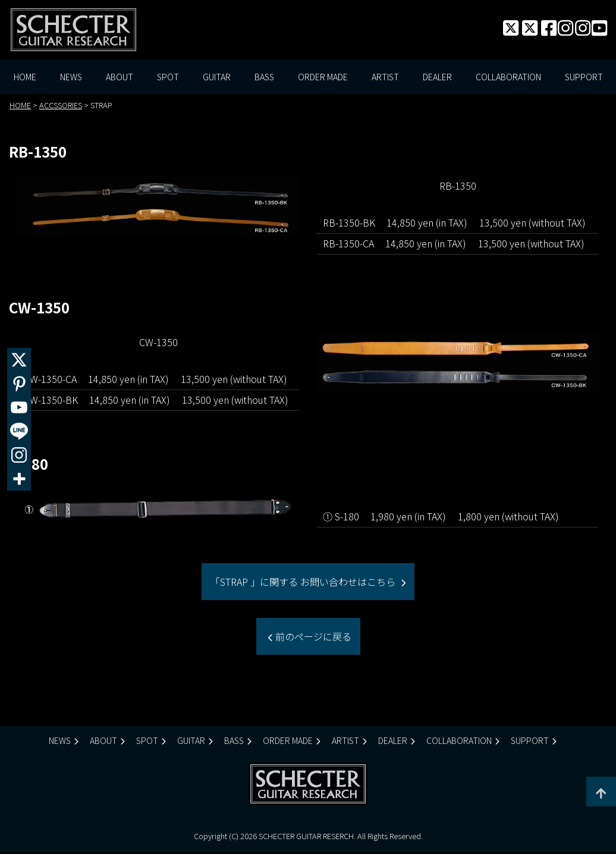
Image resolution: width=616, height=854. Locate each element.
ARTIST (385, 77)
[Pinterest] (19, 384)
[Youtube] (19, 407)
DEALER (437, 77)
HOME (25, 77)
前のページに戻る (312, 637)
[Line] (19, 431)
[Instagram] (19, 455)
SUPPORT (584, 77)
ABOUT (120, 77)
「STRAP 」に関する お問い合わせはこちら (304, 582)
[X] (19, 360)
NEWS (71, 77)
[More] (19, 479)
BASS (264, 77)
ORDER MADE (323, 77)
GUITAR (217, 77)
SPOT (168, 77)
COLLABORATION (508, 77)
